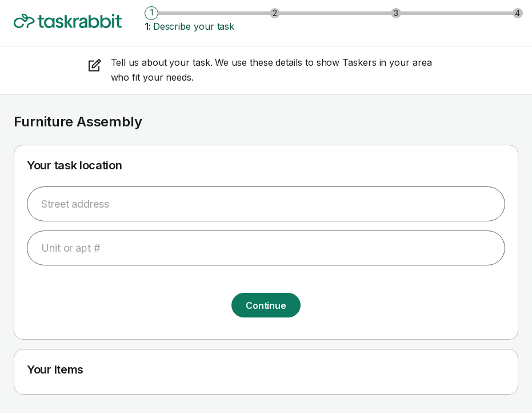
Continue (266, 305)
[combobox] (266, 204)
